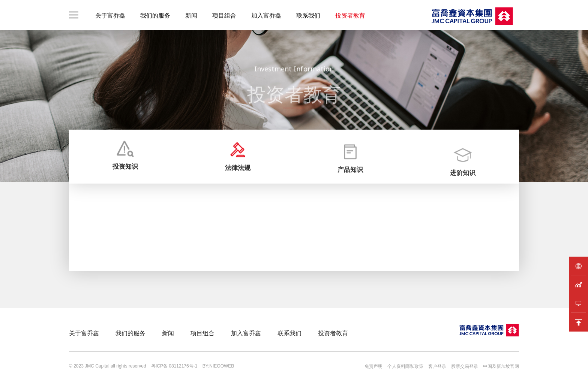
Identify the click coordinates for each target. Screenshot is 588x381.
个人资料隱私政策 (405, 366)
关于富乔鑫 (110, 15)
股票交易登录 (465, 366)
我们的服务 (155, 15)
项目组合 (224, 15)
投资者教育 (350, 15)
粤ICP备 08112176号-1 (174, 366)
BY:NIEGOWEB (218, 366)
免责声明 (373, 366)
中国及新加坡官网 (501, 366)
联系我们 (308, 15)
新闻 (191, 15)
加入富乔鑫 (266, 15)
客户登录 (437, 366)
